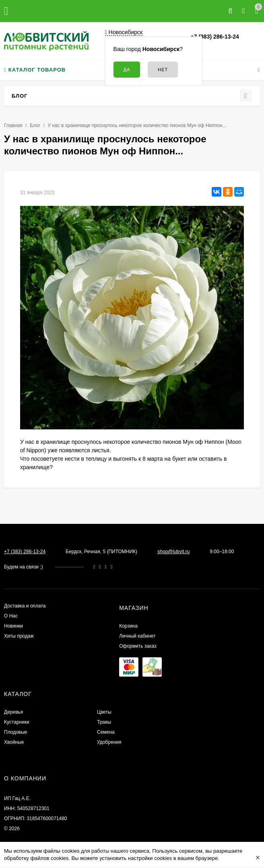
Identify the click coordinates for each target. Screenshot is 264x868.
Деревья (13, 712)
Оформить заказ (138, 646)
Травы (104, 722)
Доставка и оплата (25, 606)
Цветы (104, 712)
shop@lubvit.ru (173, 552)
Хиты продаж (19, 636)
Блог (35, 125)
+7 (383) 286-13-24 (215, 37)
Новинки (13, 626)
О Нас (11, 616)
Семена (106, 732)
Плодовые (16, 732)
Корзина (128, 626)
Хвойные (14, 742)
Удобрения (109, 742)
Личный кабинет (137, 636)
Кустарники (17, 722)
